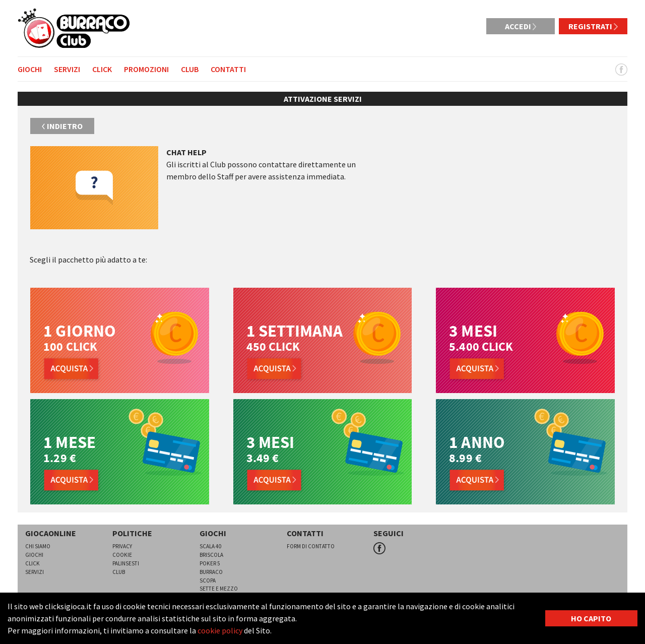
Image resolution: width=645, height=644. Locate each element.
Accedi (521, 26)
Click (102, 69)
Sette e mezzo (219, 589)
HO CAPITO (591, 618)
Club (190, 69)
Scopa (208, 581)
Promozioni (146, 69)
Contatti (228, 69)
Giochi (30, 69)
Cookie (122, 555)
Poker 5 (210, 563)
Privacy (122, 546)
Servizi (67, 69)
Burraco (211, 572)
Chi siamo (38, 546)
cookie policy (220, 630)
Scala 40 (211, 546)
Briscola (211, 555)
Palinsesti (126, 563)
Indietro (62, 126)
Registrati (593, 26)
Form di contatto (311, 546)
